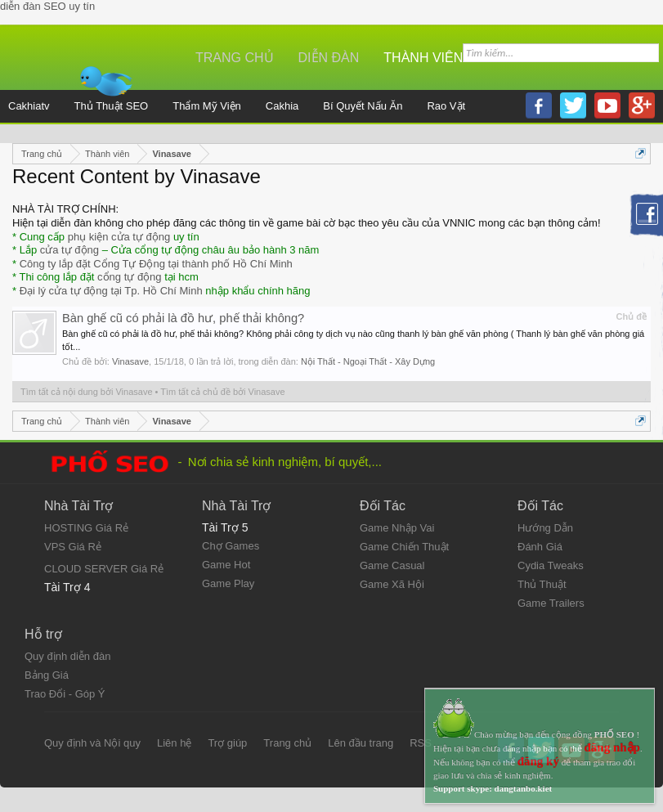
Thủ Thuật (542, 584)
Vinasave (130, 361)
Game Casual (392, 565)
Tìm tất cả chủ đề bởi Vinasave (222, 392)
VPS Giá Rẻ (73, 547)
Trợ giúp (227, 743)
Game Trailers (551, 603)
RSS (421, 743)
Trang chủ (235, 58)
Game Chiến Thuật (404, 547)
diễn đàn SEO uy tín (47, 6)
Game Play (228, 583)
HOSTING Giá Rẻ (86, 528)
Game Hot (226, 565)
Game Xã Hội (392, 584)
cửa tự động (69, 250)
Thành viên (423, 58)
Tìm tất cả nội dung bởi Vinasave (87, 392)
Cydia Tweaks (551, 565)
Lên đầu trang (361, 743)
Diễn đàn (329, 58)
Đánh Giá (540, 547)
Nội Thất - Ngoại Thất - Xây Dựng (368, 361)
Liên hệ (174, 743)
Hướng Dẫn (545, 528)
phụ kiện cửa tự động (119, 237)
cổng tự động (130, 277)
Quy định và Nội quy (92, 743)
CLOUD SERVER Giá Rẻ (104, 569)
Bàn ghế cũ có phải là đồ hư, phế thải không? (183, 318)
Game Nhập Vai (397, 528)
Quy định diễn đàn (67, 656)
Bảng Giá (47, 675)
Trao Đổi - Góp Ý (65, 694)
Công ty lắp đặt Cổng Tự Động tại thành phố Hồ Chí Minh (156, 264)
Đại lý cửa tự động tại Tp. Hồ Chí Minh (111, 291)
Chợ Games (231, 546)
